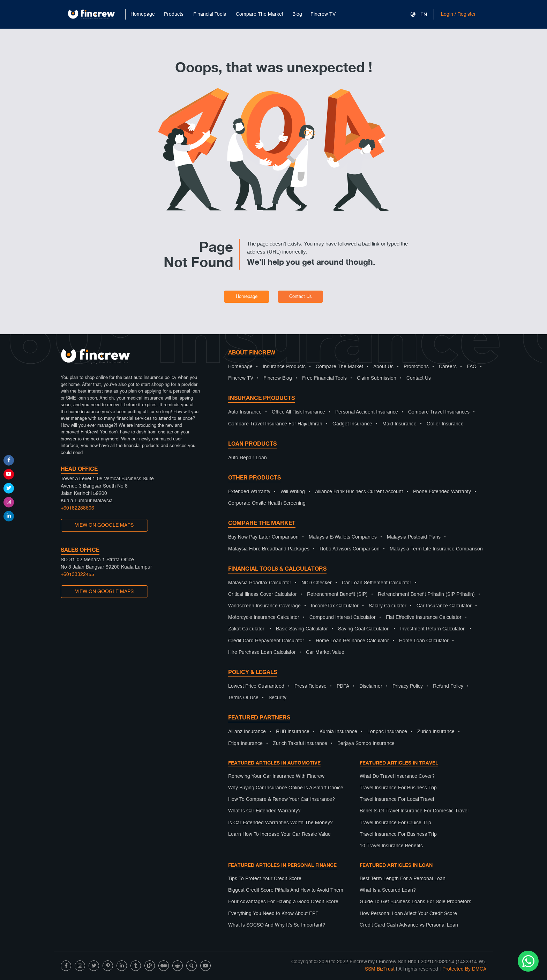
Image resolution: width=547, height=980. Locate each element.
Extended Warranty (249, 492)
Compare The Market (339, 367)
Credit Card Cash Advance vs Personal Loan (409, 925)
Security (278, 698)
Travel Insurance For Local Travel (397, 799)
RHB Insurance (293, 732)
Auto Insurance (245, 412)
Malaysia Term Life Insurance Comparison (436, 549)
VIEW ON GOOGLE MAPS (104, 525)
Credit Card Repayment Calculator (266, 641)
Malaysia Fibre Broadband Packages (269, 549)
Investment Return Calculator (432, 629)
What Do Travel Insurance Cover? (397, 776)
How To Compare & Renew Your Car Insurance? (282, 799)
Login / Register (458, 14)
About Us (383, 367)
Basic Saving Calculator (302, 629)
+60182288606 (77, 508)
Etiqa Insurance (245, 744)
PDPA (343, 686)
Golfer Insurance (445, 424)
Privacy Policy (408, 686)
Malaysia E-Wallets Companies (343, 537)
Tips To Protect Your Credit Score (265, 879)
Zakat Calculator (246, 629)
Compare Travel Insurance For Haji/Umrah (275, 424)
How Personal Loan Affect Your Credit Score (408, 914)
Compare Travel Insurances (439, 412)
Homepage (143, 14)
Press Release (310, 686)
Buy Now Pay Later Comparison (263, 537)
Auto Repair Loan (248, 458)
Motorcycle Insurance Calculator (264, 617)
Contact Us (301, 297)
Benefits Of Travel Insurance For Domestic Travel (414, 811)
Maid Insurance (399, 424)
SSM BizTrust (380, 969)
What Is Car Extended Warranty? (264, 811)
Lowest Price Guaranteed (256, 686)
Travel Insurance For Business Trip (398, 788)
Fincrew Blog (278, 378)
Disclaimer (371, 686)
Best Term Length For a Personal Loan (403, 879)
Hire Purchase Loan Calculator (262, 652)
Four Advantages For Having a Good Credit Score (283, 902)
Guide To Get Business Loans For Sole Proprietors (415, 902)
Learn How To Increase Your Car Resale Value (279, 834)
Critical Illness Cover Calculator (263, 594)
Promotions (416, 367)
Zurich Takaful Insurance (300, 744)
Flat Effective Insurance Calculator (424, 617)
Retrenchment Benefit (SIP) (337, 594)
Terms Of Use (243, 698)
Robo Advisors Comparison (350, 549)
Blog (297, 14)
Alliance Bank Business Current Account (359, 492)
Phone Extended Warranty (442, 492)
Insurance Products (284, 367)
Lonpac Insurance (387, 732)
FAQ (472, 367)
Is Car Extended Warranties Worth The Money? (280, 823)
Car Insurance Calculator (444, 606)
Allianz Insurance (247, 732)
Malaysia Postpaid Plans (414, 537)
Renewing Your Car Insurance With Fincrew (276, 776)
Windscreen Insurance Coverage (264, 606)
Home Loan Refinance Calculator (352, 641)
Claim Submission (377, 378)
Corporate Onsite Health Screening (267, 503)
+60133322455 (77, 575)
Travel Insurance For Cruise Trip (395, 823)
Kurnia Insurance (338, 732)
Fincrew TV (323, 14)
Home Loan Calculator (424, 641)
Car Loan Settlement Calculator (377, 583)
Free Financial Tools (324, 378)
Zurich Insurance (436, 732)
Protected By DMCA (464, 969)
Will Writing (293, 492)
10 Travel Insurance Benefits (391, 846)
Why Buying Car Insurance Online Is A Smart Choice (286, 788)
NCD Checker (317, 583)
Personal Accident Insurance (367, 412)
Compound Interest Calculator (343, 617)
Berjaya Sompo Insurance (366, 744)
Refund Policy (448, 686)
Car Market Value (325, 652)
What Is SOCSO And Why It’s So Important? (277, 925)
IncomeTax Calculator (335, 606)
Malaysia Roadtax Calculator (260, 583)
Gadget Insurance (352, 424)
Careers (448, 367)
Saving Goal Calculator (363, 629)
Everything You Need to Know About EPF (273, 914)
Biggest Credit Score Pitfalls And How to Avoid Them (286, 890)
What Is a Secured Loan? (388, 890)
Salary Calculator (388, 606)
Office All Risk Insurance (298, 412)
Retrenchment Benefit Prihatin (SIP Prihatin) (426, 594)
